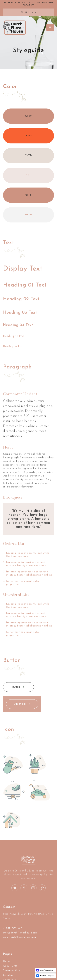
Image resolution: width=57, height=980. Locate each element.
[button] (50, 28)
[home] (14, 28)
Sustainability (11, 975)
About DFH (10, 971)
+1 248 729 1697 (12, 933)
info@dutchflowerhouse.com (20, 938)
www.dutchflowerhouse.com (19, 942)
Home (7, 966)
